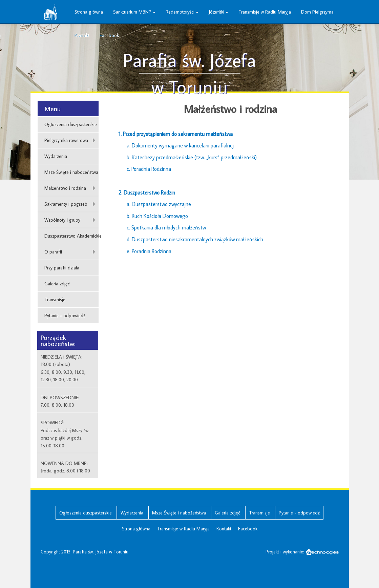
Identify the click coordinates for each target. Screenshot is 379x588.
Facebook (109, 35)
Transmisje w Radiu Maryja (265, 12)
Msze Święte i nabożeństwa (71, 172)
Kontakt (82, 35)
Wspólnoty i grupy (62, 220)
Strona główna (89, 12)
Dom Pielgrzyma (317, 12)
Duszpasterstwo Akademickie (71, 236)
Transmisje (55, 300)
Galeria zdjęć (57, 284)
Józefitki (218, 12)
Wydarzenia (56, 156)
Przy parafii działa (62, 268)
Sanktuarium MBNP (134, 12)
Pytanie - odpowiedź (65, 316)
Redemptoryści (182, 12)
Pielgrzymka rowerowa (66, 140)
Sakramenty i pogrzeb (66, 204)
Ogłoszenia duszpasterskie (71, 124)
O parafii (53, 252)
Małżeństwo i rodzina (65, 188)
